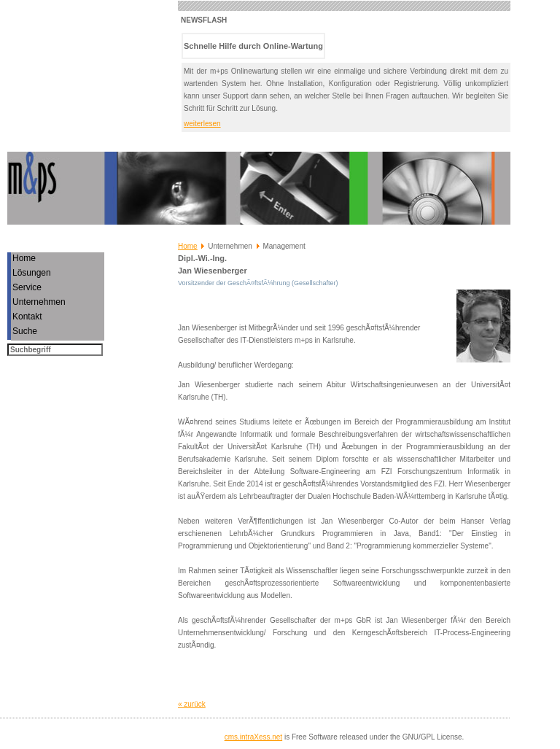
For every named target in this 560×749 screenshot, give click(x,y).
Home (188, 246)
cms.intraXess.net (253, 737)
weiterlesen (202, 124)
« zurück (192, 704)
